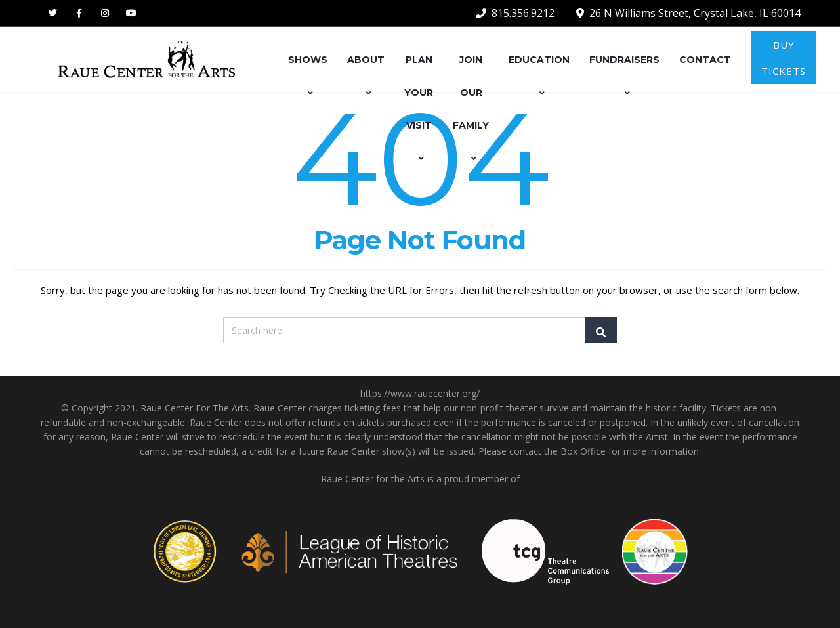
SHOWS (308, 76)
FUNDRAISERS (624, 76)
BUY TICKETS (784, 58)
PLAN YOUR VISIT (419, 109)
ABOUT (366, 76)
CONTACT (705, 60)
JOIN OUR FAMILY (471, 109)
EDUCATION (539, 76)
